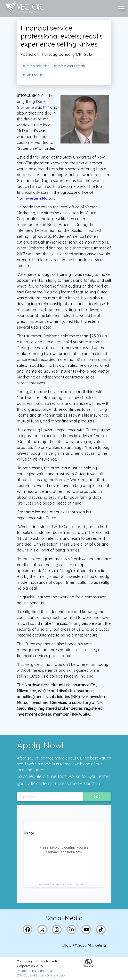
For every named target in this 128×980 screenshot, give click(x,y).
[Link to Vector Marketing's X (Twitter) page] (42, 930)
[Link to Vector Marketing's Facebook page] (28, 930)
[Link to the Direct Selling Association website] (89, 966)
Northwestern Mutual (36, 198)
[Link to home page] (23, 8)
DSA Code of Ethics (31, 976)
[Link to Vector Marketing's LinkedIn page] (72, 930)
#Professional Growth (69, 66)
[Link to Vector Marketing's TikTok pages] (101, 930)
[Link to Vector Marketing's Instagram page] (57, 930)
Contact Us (47, 971)
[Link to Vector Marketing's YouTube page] (86, 930)
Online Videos (57, 976)
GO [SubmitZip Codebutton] (97, 797)
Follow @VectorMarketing (83, 945)
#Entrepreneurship (36, 66)
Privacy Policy (27, 971)
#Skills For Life (33, 75)
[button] (122, 8)
